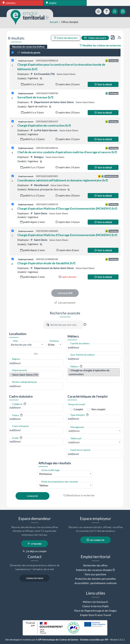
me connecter (96, 540)
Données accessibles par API (94, 640)
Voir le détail (103, 84)
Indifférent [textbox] (74, 431)
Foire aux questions (96, 574)
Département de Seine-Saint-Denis (52, 102)
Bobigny (37, 157)
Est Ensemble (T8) (43, 74)
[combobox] (27, 344)
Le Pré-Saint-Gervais (44, 130)
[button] (85, 325)
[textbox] (27, 345)
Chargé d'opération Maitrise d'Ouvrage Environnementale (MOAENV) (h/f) (67, 208)
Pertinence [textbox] (46, 474)
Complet (78, 409)
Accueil (54, 22)
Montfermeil (40, 185)
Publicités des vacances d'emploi (94, 570)
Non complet (98, 409)
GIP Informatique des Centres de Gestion (58, 640)
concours (9, 3)
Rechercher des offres (95, 565)
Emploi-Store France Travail (96, 615)
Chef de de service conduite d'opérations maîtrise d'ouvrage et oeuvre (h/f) (67, 152)
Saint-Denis (39, 213)
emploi (51, 3)
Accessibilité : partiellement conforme (96, 583)
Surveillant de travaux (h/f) (35, 97)
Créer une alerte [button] (95, 38)
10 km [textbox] (51, 345)
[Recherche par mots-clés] (66, 325)
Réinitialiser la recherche (79, 495)
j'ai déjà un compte (35, 551)
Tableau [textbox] (44, 485)
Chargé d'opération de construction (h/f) (44, 125)
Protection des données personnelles (96, 579)
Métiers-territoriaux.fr (95, 602)
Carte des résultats (66, 38)
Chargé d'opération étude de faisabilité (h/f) (46, 263)
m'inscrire (35, 544)
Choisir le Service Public (96, 606)
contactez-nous (35, 578)
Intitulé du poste (29, 52)
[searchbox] (36, 363)
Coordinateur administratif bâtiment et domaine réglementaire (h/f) (63, 180)
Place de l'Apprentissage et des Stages (96, 611)
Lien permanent (65, 303)
